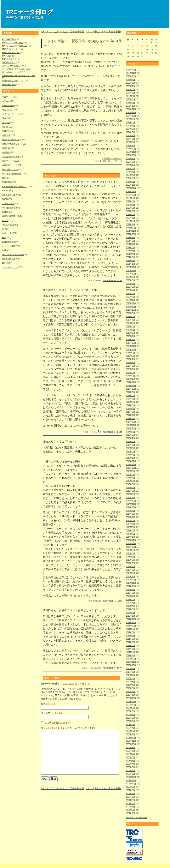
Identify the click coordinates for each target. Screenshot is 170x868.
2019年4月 (130, 330)
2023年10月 (131, 155)
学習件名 (6, 148)
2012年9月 (130, 590)
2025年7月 (130, 86)
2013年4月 (130, 567)
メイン (89, 32)
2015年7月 (130, 478)
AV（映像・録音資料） (12, 174)
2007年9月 (130, 787)
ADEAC (5, 191)
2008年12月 (131, 738)
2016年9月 (130, 432)
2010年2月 (130, 692)
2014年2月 (130, 534)
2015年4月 (130, 488)
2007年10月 (131, 784)
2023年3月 (130, 178)
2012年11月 (131, 583)
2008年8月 (130, 751)
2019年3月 (130, 333)
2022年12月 (131, 188)
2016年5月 (130, 445)
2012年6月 (130, 599)
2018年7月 (130, 359)
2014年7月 (130, 517)
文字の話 (6, 123)
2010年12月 (131, 659)
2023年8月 (130, 162)
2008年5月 (130, 761)
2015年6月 (130, 481)
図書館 (5, 212)
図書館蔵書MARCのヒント (14, 81)
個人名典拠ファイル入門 (13, 72)
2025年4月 (130, 96)
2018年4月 (130, 369)
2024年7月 (130, 126)
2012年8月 (130, 593)
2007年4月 (130, 803)
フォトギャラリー (10, 267)
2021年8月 (130, 241)
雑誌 (4, 178)
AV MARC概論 (9, 39)
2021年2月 (130, 261)
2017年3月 (130, 412)
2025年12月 (131, 70)
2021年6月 (130, 247)
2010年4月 (130, 685)
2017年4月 (130, 409)
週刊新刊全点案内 (10, 195)
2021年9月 (130, 238)
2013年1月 (130, 576)
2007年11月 (131, 780)
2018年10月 (131, 349)
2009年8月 (130, 711)
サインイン (68, 684)
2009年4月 (130, 724)
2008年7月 (130, 754)
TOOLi (5, 199)
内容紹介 (6, 152)
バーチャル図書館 (10, 246)
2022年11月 (131, 192)
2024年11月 (131, 113)
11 (147, 46)
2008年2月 (130, 771)
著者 (4, 118)
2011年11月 (131, 623)
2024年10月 (131, 116)
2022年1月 (130, 224)
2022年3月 (130, 218)
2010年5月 (130, 682)
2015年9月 (130, 471)
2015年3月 (130, 491)
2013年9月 (130, 550)
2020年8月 (130, 280)
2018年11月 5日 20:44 (112, 281)
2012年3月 (130, 609)
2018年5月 (130, 366)
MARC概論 (7, 56)
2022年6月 (130, 208)
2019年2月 (130, 336)
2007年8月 (130, 790)
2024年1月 (130, 145)
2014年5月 (130, 524)
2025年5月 (130, 93)
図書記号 (6, 131)
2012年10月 (131, 586)
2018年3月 (130, 372)
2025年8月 (130, 83)
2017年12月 (131, 382)
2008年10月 (131, 744)
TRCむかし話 (8, 225)
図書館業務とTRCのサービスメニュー (19, 76)
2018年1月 (130, 379)
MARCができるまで (11, 49)
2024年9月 (130, 119)
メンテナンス (8, 204)
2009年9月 (130, 708)
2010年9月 (130, 669)
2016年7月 (130, 438)
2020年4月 (130, 290)
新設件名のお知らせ (11, 140)
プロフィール (8, 97)
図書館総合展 (8, 242)
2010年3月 (130, 688)
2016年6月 (130, 442)
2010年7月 (130, 675)
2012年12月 (131, 580)
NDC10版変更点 (9, 59)
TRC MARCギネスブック (13, 255)
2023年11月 (131, 152)
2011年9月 (130, 629)
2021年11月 (131, 231)
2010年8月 (130, 672)
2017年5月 (130, 405)
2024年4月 (130, 136)
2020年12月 (131, 267)
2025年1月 (130, 106)
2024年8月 (130, 122)
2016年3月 (130, 451)
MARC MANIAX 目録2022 (15, 46)
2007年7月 (130, 794)
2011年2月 (130, 652)
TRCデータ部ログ (29, 12)
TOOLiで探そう (9, 62)
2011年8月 (130, 632)
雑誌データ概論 (9, 84)
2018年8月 (130, 356)
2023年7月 (130, 165)
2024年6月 (130, 129)
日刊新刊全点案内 (10, 259)
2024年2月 (130, 142)
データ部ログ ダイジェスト (14, 69)
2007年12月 (131, 777)
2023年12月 (131, 149)
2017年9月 (130, 392)
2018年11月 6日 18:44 (112, 432)
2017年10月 (131, 389)
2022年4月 (130, 215)
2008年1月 (130, 774)
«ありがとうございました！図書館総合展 (62, 32)
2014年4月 (130, 527)
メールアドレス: (52, 713)
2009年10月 (131, 705)
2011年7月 (130, 636)
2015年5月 (130, 484)
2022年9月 (130, 198)
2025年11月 (131, 73)
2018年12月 (131, 343)
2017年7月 (130, 399)
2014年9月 (130, 511)
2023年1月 (130, 185)
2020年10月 (131, 274)
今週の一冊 (7, 233)
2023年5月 (130, 172)
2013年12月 (131, 540)
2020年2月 (130, 297)
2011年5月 (130, 642)
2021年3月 (130, 257)
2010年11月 (131, 662)
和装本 (5, 221)
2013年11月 (131, 544)
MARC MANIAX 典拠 (13, 43)
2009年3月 (130, 728)
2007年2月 (130, 810)
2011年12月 (131, 619)
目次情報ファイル (10, 169)
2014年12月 (131, 501)
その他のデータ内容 (11, 157)
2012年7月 (130, 596)
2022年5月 (130, 211)
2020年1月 (130, 300)
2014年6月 (130, 521)
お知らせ (6, 101)
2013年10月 (131, 547)
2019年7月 (130, 320)
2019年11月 (131, 307)
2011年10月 (131, 626)
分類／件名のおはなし (12, 144)
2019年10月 (131, 310)
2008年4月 (130, 764)
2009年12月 (131, 698)
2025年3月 (130, 99)
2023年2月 (130, 182)
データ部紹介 (8, 106)
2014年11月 (131, 504)
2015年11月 (131, 465)
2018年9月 (130, 353)
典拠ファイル (8, 161)
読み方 (5, 127)
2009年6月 (130, 718)
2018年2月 (130, 376)
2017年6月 (130, 402)
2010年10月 (131, 665)
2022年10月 (131, 195)
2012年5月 (130, 603)
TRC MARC (7, 110)
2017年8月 (130, 395)
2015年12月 (131, 461)
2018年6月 (130, 363)
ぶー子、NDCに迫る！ (12, 66)
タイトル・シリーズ (11, 114)
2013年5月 (130, 563)
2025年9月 (130, 80)
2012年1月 (130, 616)
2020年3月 (130, 293)
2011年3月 (130, 649)
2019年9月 (130, 313)
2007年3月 (130, 807)
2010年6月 (130, 678)
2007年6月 (130, 797)
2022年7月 (130, 205)
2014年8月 (130, 514)
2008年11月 (131, 741)
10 (142, 46)
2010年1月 (130, 695)
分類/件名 (6, 135)
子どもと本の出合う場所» (108, 32)
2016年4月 (130, 448)
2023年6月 (130, 168)
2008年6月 (130, 757)
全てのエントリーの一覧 (136, 818)
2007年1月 (130, 813)
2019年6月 (130, 323)
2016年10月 (131, 428)
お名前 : (48, 704)
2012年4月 (130, 606)
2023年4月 (130, 175)
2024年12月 (131, 109)
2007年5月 (130, 800)
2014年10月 (131, 507)
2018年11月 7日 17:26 (112, 668)
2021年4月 (130, 254)
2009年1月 (130, 734)
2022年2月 (130, 221)
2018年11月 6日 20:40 (112, 601)
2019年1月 (130, 340)
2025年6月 (130, 90)
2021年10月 (131, 234)
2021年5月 (130, 251)
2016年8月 (130, 435)
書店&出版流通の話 (11, 216)
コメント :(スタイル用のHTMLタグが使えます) (68, 728)
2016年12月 (131, 422)
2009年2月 (130, 731)
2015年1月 (130, 497)
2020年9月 (130, 277)
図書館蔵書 (7, 182)
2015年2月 (130, 494)
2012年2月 (130, 613)
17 (142, 50)
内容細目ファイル (10, 165)
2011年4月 (130, 646)
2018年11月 (131, 346)
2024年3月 (130, 139)
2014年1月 (130, 537)
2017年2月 (130, 415)
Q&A (4, 250)
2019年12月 (131, 303)
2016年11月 (131, 425)
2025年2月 (130, 103)
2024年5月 (130, 132)
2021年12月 (131, 228)
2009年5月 (130, 721)
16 (137, 50)
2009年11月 (131, 701)
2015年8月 (130, 474)
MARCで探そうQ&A (11, 53)
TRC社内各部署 (9, 208)
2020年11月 (131, 270)
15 (133, 50)
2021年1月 (130, 264)
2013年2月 (130, 573)
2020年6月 (130, 287)
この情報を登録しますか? (56, 723)
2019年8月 (130, 317)
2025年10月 (131, 76)
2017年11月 (131, 386)
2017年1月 (130, 419)
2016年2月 (130, 455)
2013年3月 (130, 570)
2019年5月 (130, 326)
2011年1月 (130, 655)
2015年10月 (131, 468)
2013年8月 (130, 553)
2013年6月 (130, 560)
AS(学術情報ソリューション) (15, 186)
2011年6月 (130, 639)
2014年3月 (130, 530)
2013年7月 (130, 557)
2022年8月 (130, 201)
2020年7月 (130, 284)
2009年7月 (130, 715)
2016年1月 (130, 458)
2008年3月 (130, 767)
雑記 (4, 263)
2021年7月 (130, 244)
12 (152, 46)
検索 (4, 238)
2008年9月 (130, 748)
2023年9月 (130, 159)
